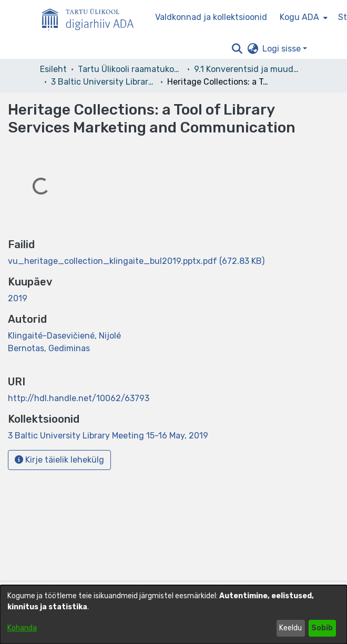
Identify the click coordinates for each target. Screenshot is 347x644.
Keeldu (290, 628)
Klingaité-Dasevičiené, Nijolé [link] (64, 336)
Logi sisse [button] (283, 49)
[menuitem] (303, 17)
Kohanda (22, 628)
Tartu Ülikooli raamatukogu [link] (130, 69)
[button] (237, 49)
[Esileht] (92, 17)
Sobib (322, 628)
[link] (136, 261)
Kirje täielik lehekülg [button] (59, 460)
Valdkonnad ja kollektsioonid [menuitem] (211, 17)
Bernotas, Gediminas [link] (49, 348)
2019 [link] (18, 298)
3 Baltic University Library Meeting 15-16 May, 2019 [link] (104, 82)
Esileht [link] (53, 69)
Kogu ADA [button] (299, 17)
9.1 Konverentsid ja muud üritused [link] (247, 69)
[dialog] (173, 615)
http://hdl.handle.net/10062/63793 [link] (79, 398)
